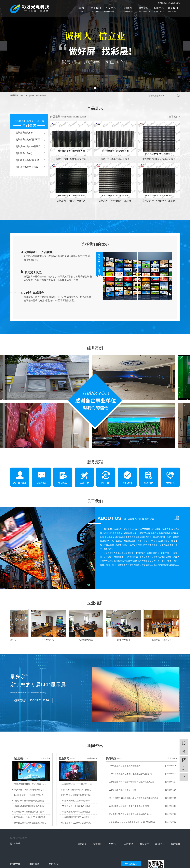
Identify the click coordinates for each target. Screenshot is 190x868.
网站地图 (14, 95)
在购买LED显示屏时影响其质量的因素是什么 (32, 801)
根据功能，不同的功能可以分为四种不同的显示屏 (32, 790)
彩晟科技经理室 (87, 640)
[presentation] (4, 46)
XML (27, 95)
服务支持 (144, 9)
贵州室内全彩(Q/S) (25, 133)
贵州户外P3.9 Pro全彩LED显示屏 (115, 201)
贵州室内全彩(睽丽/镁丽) (28, 139)
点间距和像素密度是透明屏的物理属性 (31, 806)
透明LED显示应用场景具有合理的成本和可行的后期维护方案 (32, 823)
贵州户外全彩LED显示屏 (28, 146)
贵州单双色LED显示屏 (27, 167)
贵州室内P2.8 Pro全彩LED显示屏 (159, 159)
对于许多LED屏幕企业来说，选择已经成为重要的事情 (32, 812)
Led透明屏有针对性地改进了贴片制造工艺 (32, 795)
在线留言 (54, 864)
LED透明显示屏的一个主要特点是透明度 (78, 812)
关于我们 (96, 9)
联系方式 (15, 864)
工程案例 (127, 9)
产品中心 (111, 9)
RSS (21, 95)
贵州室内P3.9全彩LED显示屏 (71, 201)
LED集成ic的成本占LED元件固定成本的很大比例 (32, 817)
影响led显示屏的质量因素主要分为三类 (78, 790)
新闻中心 (159, 9)
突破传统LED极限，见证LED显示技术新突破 (32, 784)
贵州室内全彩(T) (24, 153)
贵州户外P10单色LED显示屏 (115, 159)
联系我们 (173, 9)
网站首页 (82, 844)
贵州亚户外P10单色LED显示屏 (71, 159)
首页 (82, 9)
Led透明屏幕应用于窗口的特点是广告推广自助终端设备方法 (79, 817)
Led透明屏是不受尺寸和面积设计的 (76, 784)
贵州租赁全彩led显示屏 (27, 160)
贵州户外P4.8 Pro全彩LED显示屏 (159, 201)
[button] (90, 88)
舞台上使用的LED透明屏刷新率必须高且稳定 (79, 823)
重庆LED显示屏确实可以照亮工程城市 (77, 795)
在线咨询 (133, 864)
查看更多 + (46, 758)
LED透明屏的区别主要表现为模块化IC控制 (79, 801)
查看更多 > (174, 117)
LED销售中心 (49, 640)
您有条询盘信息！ (39, 95)
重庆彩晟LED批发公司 (162, 640)
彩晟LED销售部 (124, 640)
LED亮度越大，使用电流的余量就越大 (77, 806)
